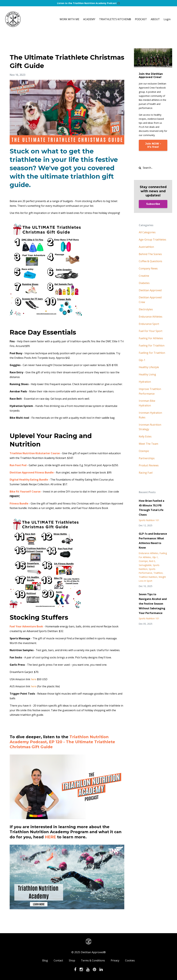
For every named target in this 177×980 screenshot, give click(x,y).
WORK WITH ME (69, 19)
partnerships (147, 458)
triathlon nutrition (148, 577)
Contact (58, 960)
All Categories (147, 232)
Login (167, 19)
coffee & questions (150, 261)
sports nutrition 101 (149, 520)
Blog (45, 960)
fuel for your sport (151, 331)
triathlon (158, 573)
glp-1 (142, 360)
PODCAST (141, 19)
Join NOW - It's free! (153, 145)
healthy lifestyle (149, 367)
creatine (144, 276)
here (34, 679)
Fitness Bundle (19, 503)
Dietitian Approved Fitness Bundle (32, 472)
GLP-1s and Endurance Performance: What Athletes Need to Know (153, 541)
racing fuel (146, 473)
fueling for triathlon (152, 346)
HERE (50, 837)
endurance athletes (151, 317)
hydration (145, 382)
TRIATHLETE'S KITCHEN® (115, 19)
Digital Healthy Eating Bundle (29, 480)
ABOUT (155, 19)
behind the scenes (150, 254)
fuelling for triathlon (152, 353)
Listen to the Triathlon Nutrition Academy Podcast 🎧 (88, 3)
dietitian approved (150, 290)
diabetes (144, 283)
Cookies (130, 960)
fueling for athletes (151, 338)
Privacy (115, 960)
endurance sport (149, 324)
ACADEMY (89, 19)
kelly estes (145, 436)
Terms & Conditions (93, 960)
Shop (72, 960)
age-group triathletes (152, 240)
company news (148, 268)
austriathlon (146, 247)
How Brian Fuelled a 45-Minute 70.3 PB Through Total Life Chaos (152, 508)
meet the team (148, 444)
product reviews (149, 465)
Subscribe (153, 204)
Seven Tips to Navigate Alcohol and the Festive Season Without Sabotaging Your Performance (153, 604)
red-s (152, 561)
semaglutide (145, 565)
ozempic (144, 451)
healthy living (147, 374)
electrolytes (146, 309)
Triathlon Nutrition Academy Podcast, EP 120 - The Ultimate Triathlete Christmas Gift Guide (62, 742)
